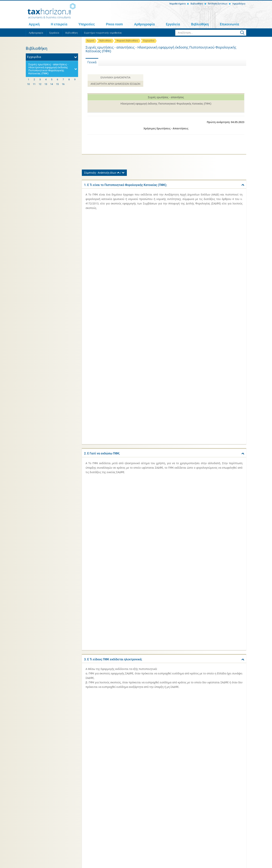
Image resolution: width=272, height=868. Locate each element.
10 (28, 84)
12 (40, 84)
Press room (114, 24)
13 (46, 84)
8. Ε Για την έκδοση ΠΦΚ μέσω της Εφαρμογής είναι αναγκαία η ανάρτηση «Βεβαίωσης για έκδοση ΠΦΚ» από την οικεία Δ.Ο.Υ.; (160, 424)
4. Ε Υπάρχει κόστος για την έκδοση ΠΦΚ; (112, 306)
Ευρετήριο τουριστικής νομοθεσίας (103, 33)
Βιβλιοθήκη (196, 4)
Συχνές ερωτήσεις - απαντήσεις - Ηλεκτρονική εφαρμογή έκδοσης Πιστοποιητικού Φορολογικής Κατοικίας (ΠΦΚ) (48, 69)
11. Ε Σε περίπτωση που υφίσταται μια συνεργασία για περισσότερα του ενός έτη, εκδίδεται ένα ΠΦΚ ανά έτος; (160, 510)
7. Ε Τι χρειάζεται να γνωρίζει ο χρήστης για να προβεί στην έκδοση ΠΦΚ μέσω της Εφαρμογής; (149, 391)
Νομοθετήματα (177, 4)
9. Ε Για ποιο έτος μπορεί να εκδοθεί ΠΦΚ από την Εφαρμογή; (126, 452)
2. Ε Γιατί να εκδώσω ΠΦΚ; (102, 225)
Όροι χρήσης (72, 865)
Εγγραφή (239, 820)
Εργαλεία (173, 24)
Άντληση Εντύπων (217, 4)
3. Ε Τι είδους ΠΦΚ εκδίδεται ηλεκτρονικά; (113, 261)
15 (57, 84)
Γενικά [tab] (92, 62)
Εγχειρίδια (149, 41)
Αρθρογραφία (144, 24)
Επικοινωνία (229, 24)
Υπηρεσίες (87, 24)
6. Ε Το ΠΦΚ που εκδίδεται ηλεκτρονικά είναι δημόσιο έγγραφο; (128, 359)
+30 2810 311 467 (57, 822)
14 (52, 84)
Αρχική (34, 24)
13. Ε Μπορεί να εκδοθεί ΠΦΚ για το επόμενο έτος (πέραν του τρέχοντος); (135, 576)
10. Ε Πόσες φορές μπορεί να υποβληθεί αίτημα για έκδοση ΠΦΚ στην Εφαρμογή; (139, 479)
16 (63, 84)
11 (34, 84)
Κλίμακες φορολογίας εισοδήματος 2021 (193, 769)
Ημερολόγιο (239, 4)
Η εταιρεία (59, 24)
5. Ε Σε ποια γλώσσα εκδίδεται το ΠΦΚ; (111, 333)
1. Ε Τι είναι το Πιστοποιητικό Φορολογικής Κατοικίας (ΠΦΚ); (126, 185)
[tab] (164, 184)
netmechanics (240, 865)
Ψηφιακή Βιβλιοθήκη (127, 41)
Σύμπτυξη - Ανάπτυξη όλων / (104, 173)
